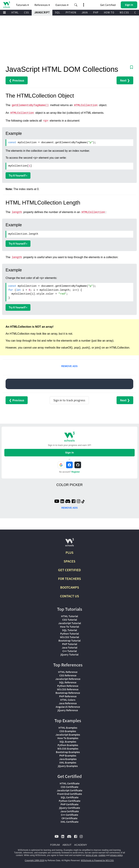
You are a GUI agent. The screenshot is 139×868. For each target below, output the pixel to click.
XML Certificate (69, 822)
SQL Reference (68, 682)
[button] (76, 5)
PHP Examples (68, 755)
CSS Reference (68, 675)
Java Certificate (70, 811)
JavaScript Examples (68, 735)
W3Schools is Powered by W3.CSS (97, 861)
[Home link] (7, 5)
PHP (96, 12)
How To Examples (68, 738)
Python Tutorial (69, 634)
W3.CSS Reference (68, 689)
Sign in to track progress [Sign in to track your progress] (69, 400)
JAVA (85, 12)
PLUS (69, 552)
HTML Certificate (70, 783)
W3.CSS (124, 12)
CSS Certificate (69, 787)
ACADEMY (81, 845)
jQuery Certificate (70, 808)
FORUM (55, 845)
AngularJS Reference (68, 707)
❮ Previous (17, 80)
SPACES (69, 561)
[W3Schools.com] (69, 544)
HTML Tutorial (69, 616)
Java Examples (68, 759)
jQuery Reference (68, 710)
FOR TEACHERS (69, 579)
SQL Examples (68, 742)
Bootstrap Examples (68, 752)
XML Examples (68, 762)
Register (76, 472)
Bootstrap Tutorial (69, 641)
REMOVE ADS (69, 366)
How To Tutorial (69, 627)
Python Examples (68, 745)
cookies (102, 855)
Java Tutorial (69, 647)
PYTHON (71, 12)
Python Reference (68, 686)
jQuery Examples (68, 766)
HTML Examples (68, 728)
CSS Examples (68, 731)
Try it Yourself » (18, 175)
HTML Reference (68, 672)
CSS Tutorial (70, 620)
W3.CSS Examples (68, 749)
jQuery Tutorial (69, 654)
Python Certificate (70, 801)
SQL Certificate (70, 797)
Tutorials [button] (22, 5)
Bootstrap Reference (68, 693)
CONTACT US (69, 596)
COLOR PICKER (69, 485)
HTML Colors (68, 700)
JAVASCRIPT (42, 12)
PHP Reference (68, 696)
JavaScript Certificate (69, 790)
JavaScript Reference (68, 679)
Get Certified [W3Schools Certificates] (108, 5)
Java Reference (68, 703)
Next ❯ (125, 80)
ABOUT (67, 845)
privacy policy (116, 855)
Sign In (69, 452)
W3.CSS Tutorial (69, 637)
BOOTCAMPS (70, 587)
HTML (15, 12)
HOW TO (109, 12)
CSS (26, 12)
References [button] (42, 5)
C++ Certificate (69, 815)
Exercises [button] (62, 5)
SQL (58, 12)
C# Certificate (69, 818)
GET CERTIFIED (69, 570)
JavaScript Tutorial (70, 623)
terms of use (92, 855)
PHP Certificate (69, 804)
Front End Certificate (70, 794)
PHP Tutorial (70, 644)
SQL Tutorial (69, 630)
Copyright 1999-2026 (34, 861)
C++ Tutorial (70, 651)
